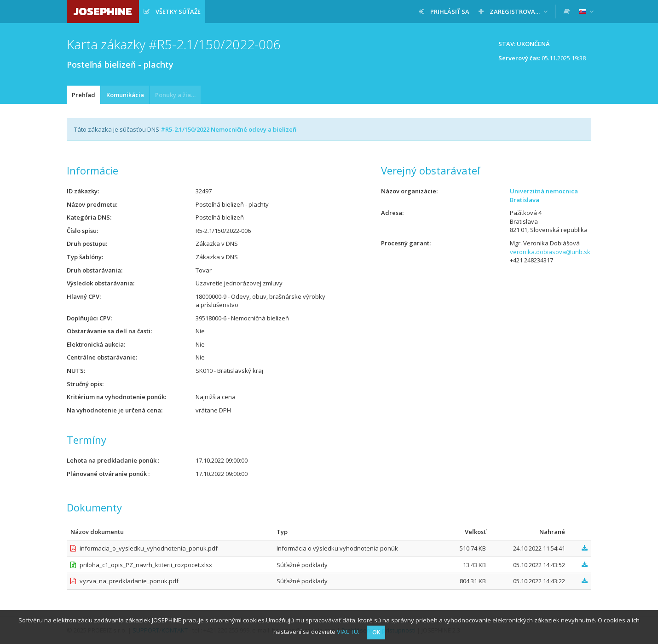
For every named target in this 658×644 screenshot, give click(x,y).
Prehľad (84, 95)
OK (376, 632)
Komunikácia (125, 95)
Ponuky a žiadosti (178, 95)
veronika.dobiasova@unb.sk (550, 252)
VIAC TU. (348, 632)
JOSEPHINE (103, 11)
